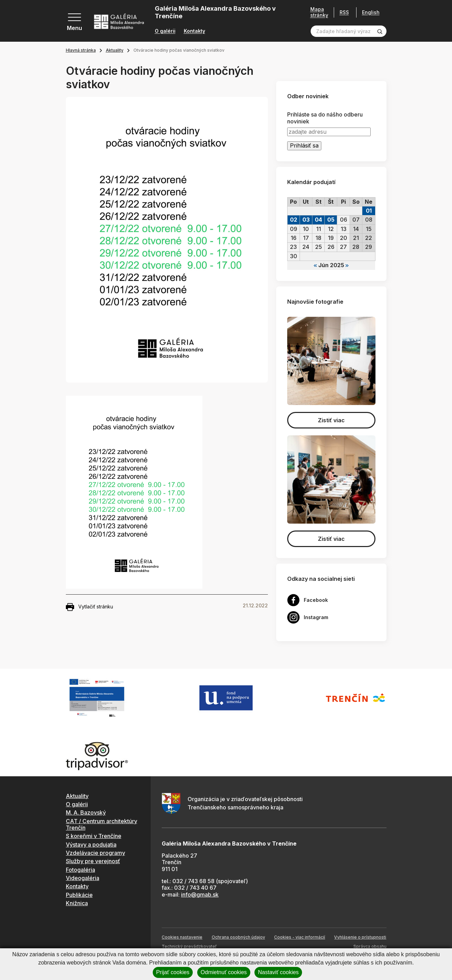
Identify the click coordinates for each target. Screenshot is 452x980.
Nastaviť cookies (278, 972)
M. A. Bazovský (86, 812)
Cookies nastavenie (182, 937)
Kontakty (194, 31)
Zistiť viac (331, 420)
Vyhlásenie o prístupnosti (360, 937)
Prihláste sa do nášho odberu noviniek (325, 118)
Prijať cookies (173, 972)
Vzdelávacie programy (96, 853)
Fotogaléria (81, 870)
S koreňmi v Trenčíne (94, 836)
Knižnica (77, 903)
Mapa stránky (319, 12)
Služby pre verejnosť (93, 861)
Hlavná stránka (81, 50)
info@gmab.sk (200, 895)
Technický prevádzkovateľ (189, 946)
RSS (344, 12)
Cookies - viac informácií (300, 937)
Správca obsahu (370, 946)
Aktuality (115, 50)
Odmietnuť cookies (224, 972)
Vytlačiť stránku (89, 607)
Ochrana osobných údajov (238, 937)
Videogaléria (83, 878)
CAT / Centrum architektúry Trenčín (102, 824)
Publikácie (79, 895)
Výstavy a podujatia (91, 845)
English (371, 12)
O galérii (165, 31)
